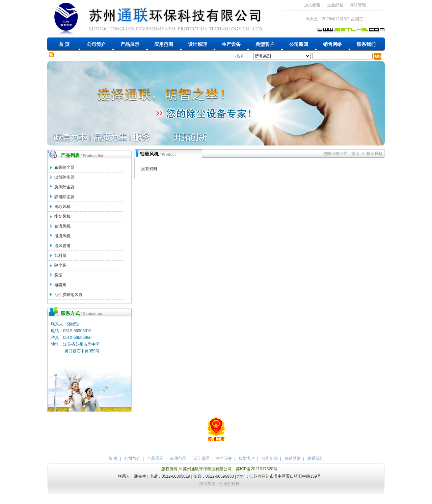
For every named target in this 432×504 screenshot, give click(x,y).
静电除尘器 (64, 197)
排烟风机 (62, 216)
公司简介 (96, 44)
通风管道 (62, 246)
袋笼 (58, 275)
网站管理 (358, 5)
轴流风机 (62, 226)
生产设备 (231, 44)
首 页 (64, 44)
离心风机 (62, 207)
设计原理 (197, 44)
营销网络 (293, 458)
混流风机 (62, 236)
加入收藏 (312, 5)
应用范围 (164, 44)
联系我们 (366, 44)
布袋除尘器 (64, 167)
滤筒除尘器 (64, 177)
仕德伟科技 (230, 484)
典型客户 (265, 44)
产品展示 (130, 44)
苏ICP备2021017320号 (257, 469)
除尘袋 (60, 265)
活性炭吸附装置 (69, 295)
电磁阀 (60, 285)
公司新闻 (299, 44)
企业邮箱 (335, 5)
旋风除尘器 (64, 187)
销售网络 (332, 44)
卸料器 (60, 256)
